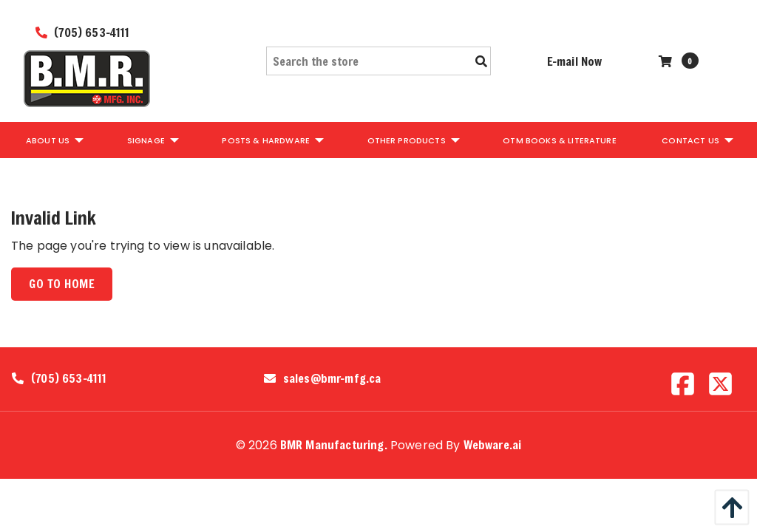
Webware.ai (493, 444)
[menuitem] (54, 140)
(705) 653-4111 (83, 32)
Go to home (62, 283)
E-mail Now (575, 61)
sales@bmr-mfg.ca (332, 378)
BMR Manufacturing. (334, 444)
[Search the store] (378, 61)
